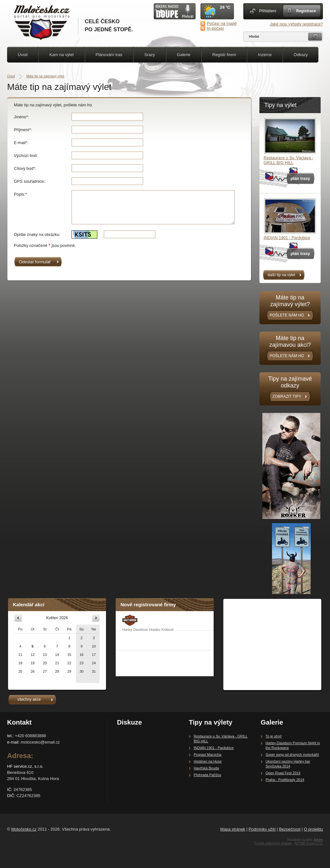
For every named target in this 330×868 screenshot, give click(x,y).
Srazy (150, 55)
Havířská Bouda (206, 768)
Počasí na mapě (222, 23)
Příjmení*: (23, 130)
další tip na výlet (281, 275)
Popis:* (20, 194)
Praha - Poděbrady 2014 (285, 780)
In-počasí (215, 28)
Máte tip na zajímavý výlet (45, 76)
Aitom (318, 840)
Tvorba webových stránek (273, 843)
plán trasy (300, 178)
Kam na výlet (61, 55)
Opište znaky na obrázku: (37, 234)
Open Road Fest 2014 (283, 773)
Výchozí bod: (26, 156)
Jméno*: (21, 117)
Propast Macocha (208, 755)
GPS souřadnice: (29, 181)
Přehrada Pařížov (208, 775)
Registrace (306, 11)
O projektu (313, 829)
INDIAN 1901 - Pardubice (287, 238)
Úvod (23, 55)
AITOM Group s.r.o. (309, 843)
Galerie (184, 55)
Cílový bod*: (25, 168)
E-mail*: (21, 143)
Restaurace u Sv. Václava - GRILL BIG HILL (288, 160)
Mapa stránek (233, 829)
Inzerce (265, 55)
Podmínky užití (262, 829)
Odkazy (301, 55)
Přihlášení (268, 11)
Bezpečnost (290, 829)
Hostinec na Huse (208, 761)
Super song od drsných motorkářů (292, 755)
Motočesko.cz (24, 829)
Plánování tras (109, 55)
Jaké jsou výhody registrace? (296, 24)
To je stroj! (274, 736)
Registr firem (224, 55)
